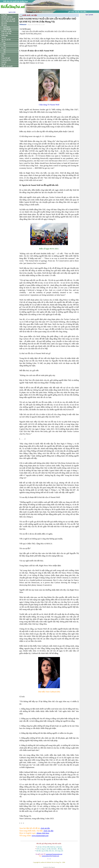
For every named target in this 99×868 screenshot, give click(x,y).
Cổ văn (3, 42)
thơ (4, 44)
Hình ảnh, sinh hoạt (7, 17)
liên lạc (77, 12)
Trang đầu (4, 15)
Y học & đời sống (6, 33)
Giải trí (3, 54)
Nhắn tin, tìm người (7, 66)
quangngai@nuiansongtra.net (54, 854)
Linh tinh (4, 62)
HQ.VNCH (7, 27)
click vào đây (49, 831)
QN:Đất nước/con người (8, 19)
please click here (43, 833)
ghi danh (91, 15)
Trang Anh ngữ (6, 58)
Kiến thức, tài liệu (6, 31)
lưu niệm (84, 12)
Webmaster (23, 24)
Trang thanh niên (6, 60)
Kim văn (4, 48)
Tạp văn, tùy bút (6, 39)
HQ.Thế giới (7, 29)
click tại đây (45, 828)
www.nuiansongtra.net (40, 836)
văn (4, 46)
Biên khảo (4, 23)
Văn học (4, 37)
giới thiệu (71, 12)
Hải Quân (4, 25)
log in (87, 15)
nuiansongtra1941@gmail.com (50, 856)
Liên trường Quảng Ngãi (8, 21)
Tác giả (3, 64)
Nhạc (3, 56)
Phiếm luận (5, 35)
